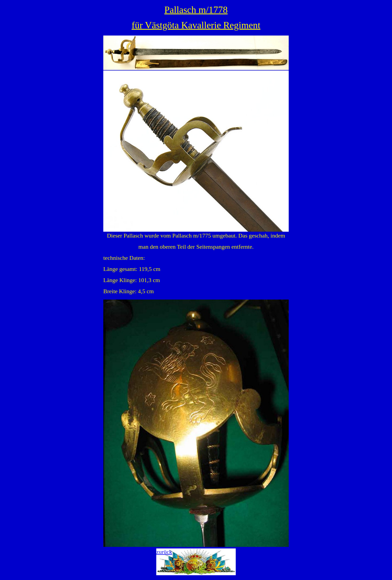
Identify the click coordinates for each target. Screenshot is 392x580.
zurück (164, 552)
